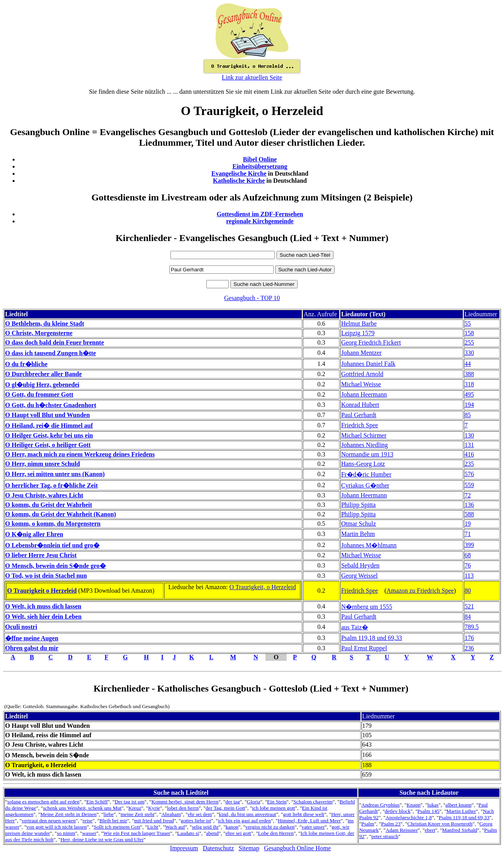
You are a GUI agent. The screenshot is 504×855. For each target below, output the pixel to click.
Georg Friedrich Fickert (371, 342)
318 (469, 384)
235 (469, 464)
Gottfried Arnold (362, 374)
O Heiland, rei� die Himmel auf (49, 426)
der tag (233, 802)
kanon (232, 827)
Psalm (368, 824)
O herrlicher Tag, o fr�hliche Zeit (51, 485)
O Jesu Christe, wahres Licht (44, 495)
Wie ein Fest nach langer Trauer (137, 833)
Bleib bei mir (113, 821)
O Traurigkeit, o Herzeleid (263, 587)
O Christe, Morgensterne (39, 333)
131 (469, 445)
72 (468, 495)
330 (469, 353)
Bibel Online (260, 159)
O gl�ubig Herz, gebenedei (42, 385)
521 (469, 606)
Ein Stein (277, 802)
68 (468, 555)
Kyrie (154, 808)
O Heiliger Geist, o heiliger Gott (48, 445)
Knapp (413, 805)
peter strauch (385, 836)
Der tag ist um (130, 802)
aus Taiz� (354, 627)
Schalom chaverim (313, 802)
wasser (89, 833)
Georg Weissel (359, 576)
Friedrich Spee (359, 425)
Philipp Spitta (358, 505)
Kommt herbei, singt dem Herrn (185, 802)
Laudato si (188, 833)
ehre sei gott (238, 833)
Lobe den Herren (276, 833)
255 (469, 342)
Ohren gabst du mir (32, 648)
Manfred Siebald (460, 830)
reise (88, 821)
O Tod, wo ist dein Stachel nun (46, 576)
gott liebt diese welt (304, 814)
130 (469, 435)
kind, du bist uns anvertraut (247, 814)
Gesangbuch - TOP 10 (252, 298)
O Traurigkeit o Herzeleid (42, 591)
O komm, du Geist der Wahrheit (49, 505)
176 (469, 638)
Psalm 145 (428, 811)
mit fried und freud (154, 821)
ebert (430, 830)
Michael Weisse (361, 384)
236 (469, 648)
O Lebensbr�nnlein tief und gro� (52, 545)
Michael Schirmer (364, 435)
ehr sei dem (200, 814)
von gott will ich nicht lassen (57, 827)
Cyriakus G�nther (365, 485)
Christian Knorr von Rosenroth (440, 824)
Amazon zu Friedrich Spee (420, 591)
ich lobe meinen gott (273, 808)
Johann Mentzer (361, 353)
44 (468, 364)
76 (468, 565)
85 (468, 415)
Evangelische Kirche (239, 173)
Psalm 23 (391, 824)
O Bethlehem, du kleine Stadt (44, 324)
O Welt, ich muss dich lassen (43, 606)
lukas (433, 805)
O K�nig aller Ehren (34, 534)
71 (468, 534)
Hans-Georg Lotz (363, 464)
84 (468, 617)
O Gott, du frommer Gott (39, 394)
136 (469, 505)
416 (469, 454)
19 (468, 524)
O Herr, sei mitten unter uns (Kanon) (55, 474)
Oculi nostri (21, 627)
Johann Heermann (364, 394)
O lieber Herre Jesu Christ (41, 555)
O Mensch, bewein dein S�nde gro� (56, 566)
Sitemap (249, 848)
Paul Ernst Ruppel (364, 648)
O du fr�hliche (26, 364)
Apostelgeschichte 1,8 (409, 817)
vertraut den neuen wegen (49, 821)
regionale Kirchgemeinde (260, 221)
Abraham (171, 814)
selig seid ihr (205, 827)
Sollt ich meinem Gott (117, 827)
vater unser (313, 827)
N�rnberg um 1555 (366, 607)
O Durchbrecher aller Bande (44, 374)
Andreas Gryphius (381, 805)
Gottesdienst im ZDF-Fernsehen (260, 214)
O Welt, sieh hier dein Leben (43, 617)
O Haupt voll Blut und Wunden (47, 415)
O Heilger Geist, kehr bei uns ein (49, 435)
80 (468, 591)
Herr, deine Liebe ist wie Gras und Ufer (102, 839)
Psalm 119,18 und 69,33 (372, 638)
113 (469, 576)
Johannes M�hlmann (369, 545)
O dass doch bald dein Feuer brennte (55, 342)
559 (469, 485)
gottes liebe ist (196, 821)
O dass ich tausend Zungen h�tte (51, 353)
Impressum (184, 848)
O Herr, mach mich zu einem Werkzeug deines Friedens (80, 454)
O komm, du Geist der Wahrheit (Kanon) (61, 514)
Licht (153, 827)
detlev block (398, 811)
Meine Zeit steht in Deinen (68, 814)
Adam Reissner (402, 830)
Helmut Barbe (359, 324)
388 (469, 374)
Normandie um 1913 (367, 454)
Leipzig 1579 (358, 333)
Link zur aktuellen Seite (252, 77)
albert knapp (458, 805)
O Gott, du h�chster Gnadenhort (51, 405)
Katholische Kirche (239, 181)
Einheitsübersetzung (260, 166)
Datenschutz (218, 848)
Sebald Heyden (360, 565)
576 (469, 474)
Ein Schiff (97, 802)
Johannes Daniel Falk (368, 364)
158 (469, 333)
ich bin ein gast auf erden (245, 821)
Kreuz (135, 808)
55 (468, 324)
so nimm (66, 833)
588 (469, 514)
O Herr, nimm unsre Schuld (43, 464)
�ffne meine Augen (32, 638)
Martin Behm (358, 534)
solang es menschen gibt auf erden (43, 802)
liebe (109, 814)
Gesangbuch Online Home (297, 848)
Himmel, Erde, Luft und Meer (309, 821)
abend (212, 833)
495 (469, 394)
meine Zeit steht (137, 814)
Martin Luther (461, 811)
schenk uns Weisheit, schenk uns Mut (82, 808)
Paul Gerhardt (359, 415)
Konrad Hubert (360, 405)
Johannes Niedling (364, 445)
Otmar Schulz (358, 524)
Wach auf (175, 827)
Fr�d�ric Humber (366, 474)
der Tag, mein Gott (225, 808)
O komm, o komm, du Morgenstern (53, 524)
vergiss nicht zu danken (270, 827)
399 (469, 545)
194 (469, 405)
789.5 (472, 627)
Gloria (254, 802)
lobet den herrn (183, 808)
